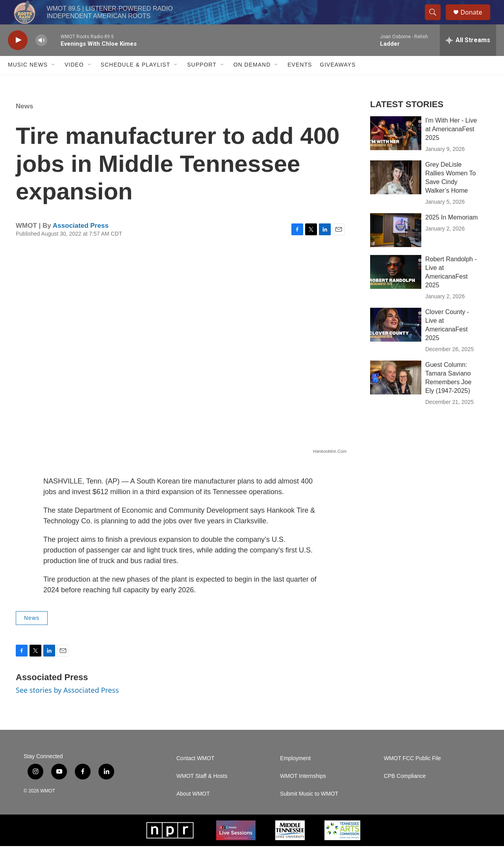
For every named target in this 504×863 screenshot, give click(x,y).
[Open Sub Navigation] (54, 82)
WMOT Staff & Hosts (202, 793)
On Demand (252, 82)
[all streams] (468, 57)
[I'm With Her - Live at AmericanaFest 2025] (396, 150)
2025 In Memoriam (451, 234)
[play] (18, 57)
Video (74, 82)
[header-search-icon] (436, 21)
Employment (295, 775)
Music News (28, 82)
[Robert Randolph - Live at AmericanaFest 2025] (396, 289)
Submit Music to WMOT (309, 811)
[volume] (41, 57)
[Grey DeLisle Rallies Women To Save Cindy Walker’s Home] (396, 194)
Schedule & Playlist (136, 82)
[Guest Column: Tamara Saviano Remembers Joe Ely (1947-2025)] (396, 394)
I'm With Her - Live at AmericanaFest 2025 (451, 146)
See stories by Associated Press (67, 707)
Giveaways (338, 82)
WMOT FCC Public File (412, 775)
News (24, 123)
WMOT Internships (303, 793)
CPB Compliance (405, 793)
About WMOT (193, 811)
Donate (476, 21)
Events (300, 82)
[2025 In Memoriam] (396, 247)
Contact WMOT (195, 775)
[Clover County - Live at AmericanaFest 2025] (396, 342)
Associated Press (81, 243)
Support (202, 82)
